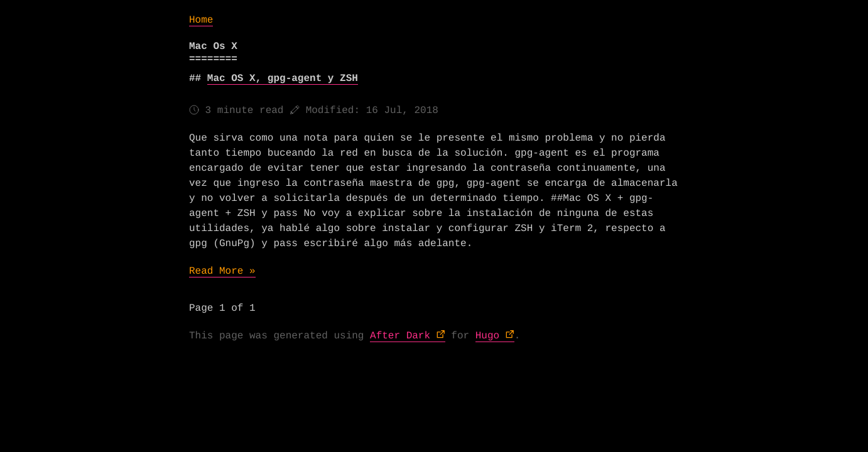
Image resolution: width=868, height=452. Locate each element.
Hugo (487, 336)
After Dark (400, 336)
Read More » (222, 271)
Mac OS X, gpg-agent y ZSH (283, 78)
